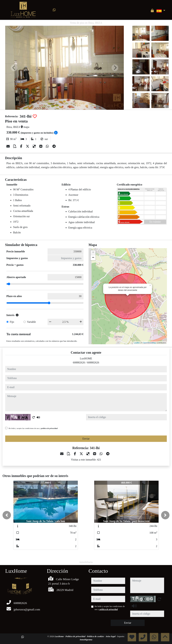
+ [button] (93, 253)
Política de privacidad (76, 636)
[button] (7, 515)
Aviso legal (111, 636)
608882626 (79, 362)
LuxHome (59, 636)
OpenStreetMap (149, 343)
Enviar (86, 439)
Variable (31, 322)
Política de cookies (96, 636)
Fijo (12, 322)
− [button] (93, 258)
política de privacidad (49, 428)
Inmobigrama (86, 640)
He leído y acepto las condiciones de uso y (33, 428)
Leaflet (137, 343)
